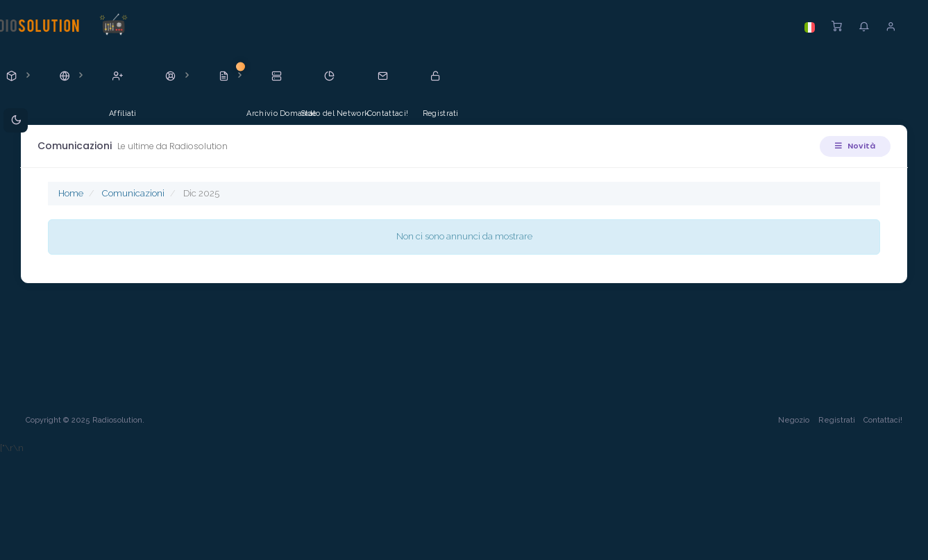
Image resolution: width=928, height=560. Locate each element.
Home (72, 193)
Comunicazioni (135, 193)
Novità (854, 146)
